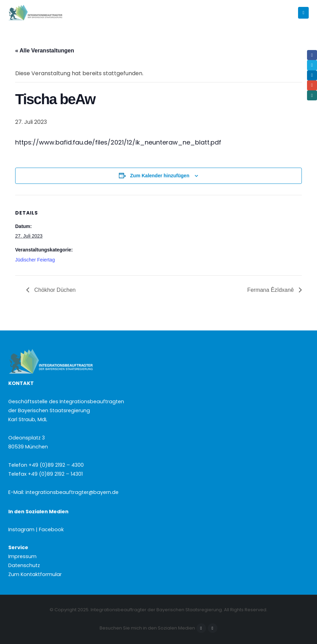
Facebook (201, 628)
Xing (312, 95)
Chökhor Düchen (54, 290)
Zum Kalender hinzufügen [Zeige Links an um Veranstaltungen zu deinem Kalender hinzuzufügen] (160, 176)
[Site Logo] (47, 13)
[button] (303, 13)
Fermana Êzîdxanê (271, 290)
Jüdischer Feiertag (35, 260)
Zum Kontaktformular (35, 574)
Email (312, 85)
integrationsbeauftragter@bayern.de (72, 492)
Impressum (22, 556)
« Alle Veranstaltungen (45, 51)
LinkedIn (312, 75)
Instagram (213, 628)
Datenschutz (24, 565)
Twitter (312, 65)
